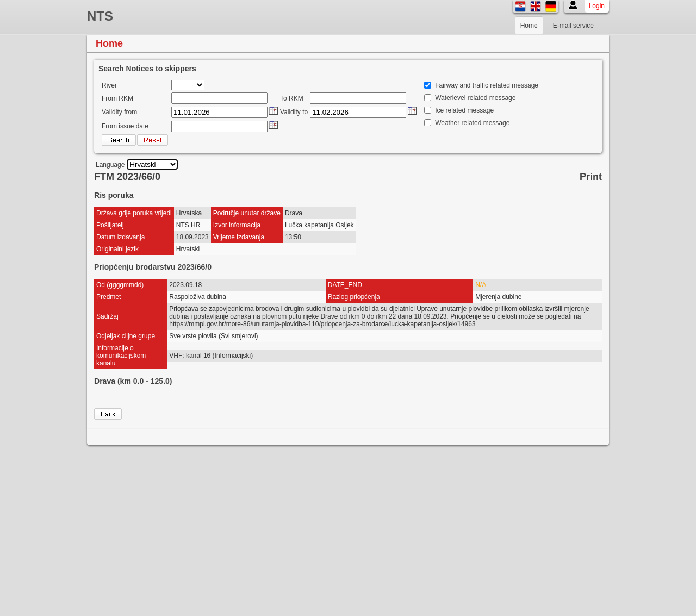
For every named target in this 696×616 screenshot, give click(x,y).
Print (591, 177)
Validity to (294, 112)
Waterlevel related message (475, 98)
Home (529, 26)
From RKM (117, 98)
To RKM (292, 98)
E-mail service (573, 26)
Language (110, 165)
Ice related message (464, 110)
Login (597, 6)
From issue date (125, 126)
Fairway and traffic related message (487, 85)
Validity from (119, 112)
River (109, 85)
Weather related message (472, 123)
